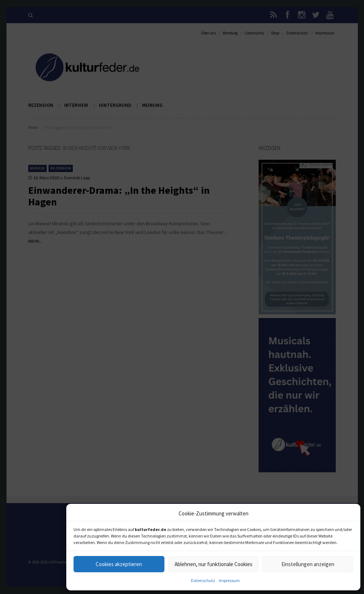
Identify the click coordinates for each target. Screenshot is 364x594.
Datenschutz (203, 580)
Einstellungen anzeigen (308, 564)
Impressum (229, 580)
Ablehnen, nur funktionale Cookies (214, 564)
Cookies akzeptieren (119, 564)
